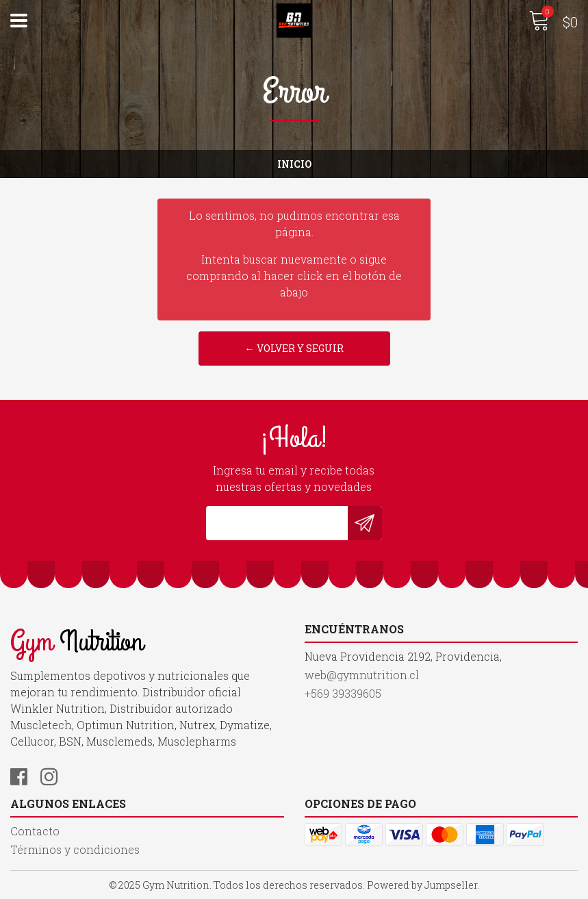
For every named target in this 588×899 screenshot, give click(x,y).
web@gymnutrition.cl (362, 675)
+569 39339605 (343, 693)
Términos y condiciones (75, 849)
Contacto (35, 831)
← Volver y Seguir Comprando (294, 354)
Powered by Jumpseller (422, 885)
